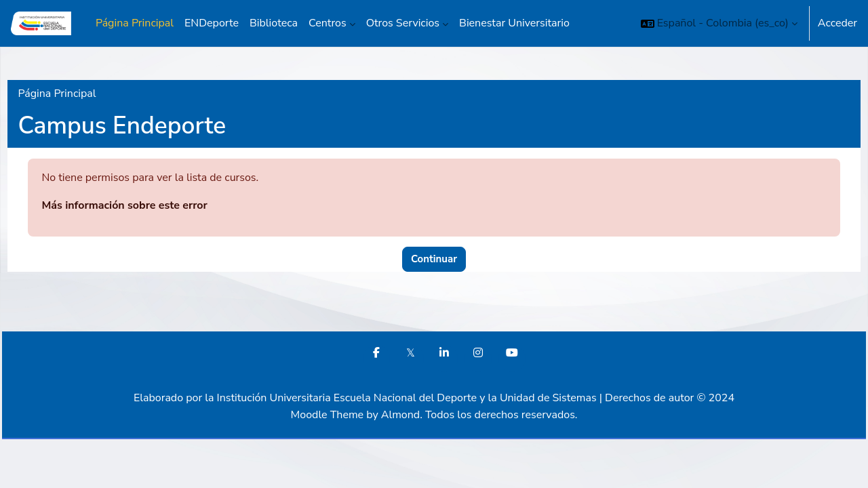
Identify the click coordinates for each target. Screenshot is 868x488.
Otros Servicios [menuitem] (403, 23)
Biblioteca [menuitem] (274, 23)
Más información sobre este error (155, 205)
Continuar (434, 259)
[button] (719, 23)
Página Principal (87, 94)
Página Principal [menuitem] (135, 23)
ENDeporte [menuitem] (212, 23)
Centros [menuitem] (328, 23)
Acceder (837, 23)
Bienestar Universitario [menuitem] (514, 23)
